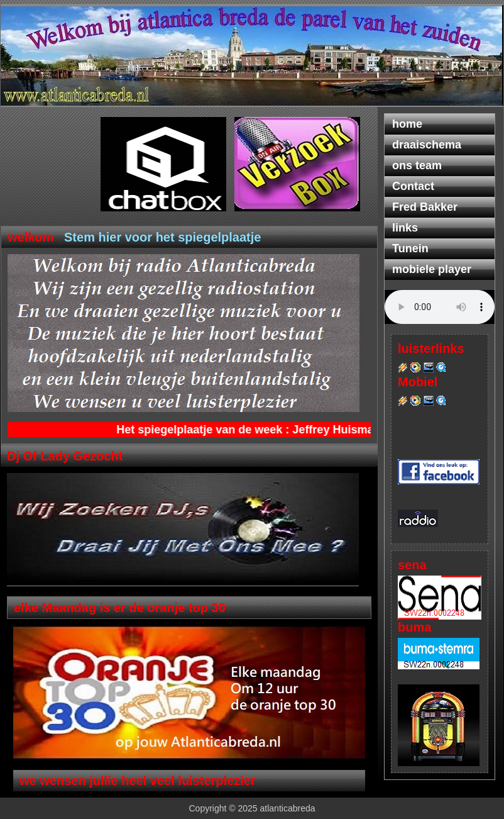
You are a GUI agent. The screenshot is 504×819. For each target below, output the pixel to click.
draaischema (427, 145)
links (405, 228)
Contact (413, 186)
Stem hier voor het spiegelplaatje (162, 237)
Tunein (410, 248)
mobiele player (432, 269)
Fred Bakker (425, 207)
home (407, 124)
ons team (417, 165)
